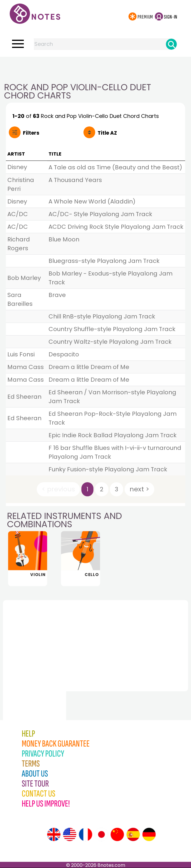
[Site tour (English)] (54, 834)
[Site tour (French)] (86, 834)
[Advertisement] (95, 69)
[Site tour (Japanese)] (101, 834)
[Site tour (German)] (149, 834)
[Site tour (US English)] (70, 834)
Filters (31, 133)
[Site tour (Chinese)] (117, 834)
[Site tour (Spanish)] (133, 834)
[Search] (171, 44)
